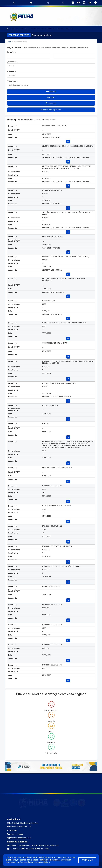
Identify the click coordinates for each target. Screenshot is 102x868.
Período (11, 52)
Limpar (51, 97)
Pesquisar (51, 92)
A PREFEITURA (14, 29)
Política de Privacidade (49, 860)
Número (11, 71)
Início (9, 42)
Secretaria (12, 81)
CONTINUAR (87, 860)
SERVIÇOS (60, 29)
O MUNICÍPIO (24, 29)
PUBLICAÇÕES (70, 29)
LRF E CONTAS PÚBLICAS (48, 29)
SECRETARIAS (35, 29)
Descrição (12, 62)
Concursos (51, 103)
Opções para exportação (51, 110)
